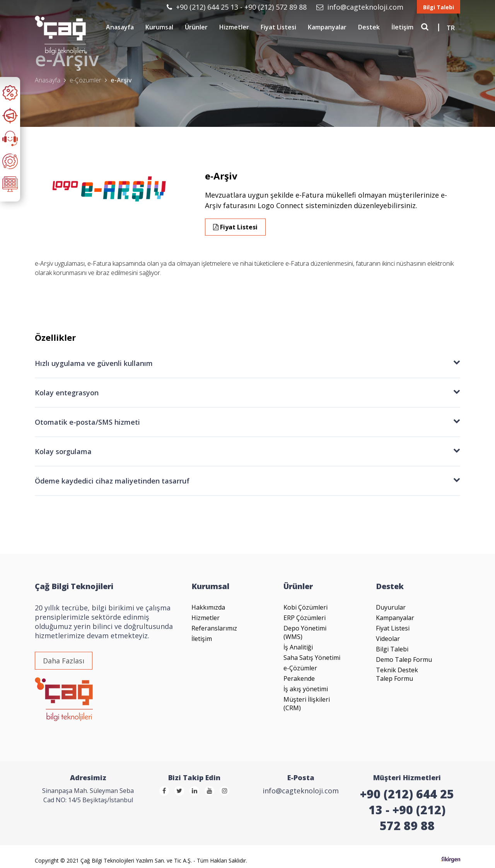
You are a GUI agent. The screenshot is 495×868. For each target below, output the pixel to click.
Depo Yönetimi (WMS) (305, 632)
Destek (369, 27)
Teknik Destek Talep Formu (397, 674)
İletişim (402, 27)
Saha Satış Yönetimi (312, 658)
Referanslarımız (214, 628)
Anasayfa (120, 27)
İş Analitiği (298, 647)
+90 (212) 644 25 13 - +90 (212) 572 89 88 (238, 7)
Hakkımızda (208, 607)
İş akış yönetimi (306, 689)
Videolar (388, 639)
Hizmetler (234, 27)
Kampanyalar (327, 27)
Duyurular (391, 607)
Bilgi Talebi (439, 7)
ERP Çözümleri (305, 618)
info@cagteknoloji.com (361, 7)
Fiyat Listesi (278, 27)
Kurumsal (159, 27)
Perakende (299, 678)
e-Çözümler (300, 668)
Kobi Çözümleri (306, 607)
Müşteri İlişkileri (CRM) (307, 704)
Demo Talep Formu (404, 660)
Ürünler (196, 27)
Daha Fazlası (64, 661)
